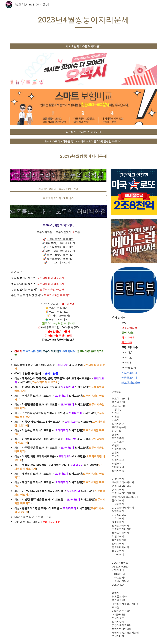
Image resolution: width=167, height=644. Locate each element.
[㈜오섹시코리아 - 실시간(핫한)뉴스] (58, 189)
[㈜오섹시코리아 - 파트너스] (58, 198)
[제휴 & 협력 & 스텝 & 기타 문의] (84, 46)
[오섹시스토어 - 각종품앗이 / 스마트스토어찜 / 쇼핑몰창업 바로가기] (84, 141)
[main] (83, 21)
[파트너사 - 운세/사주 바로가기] (84, 132)
